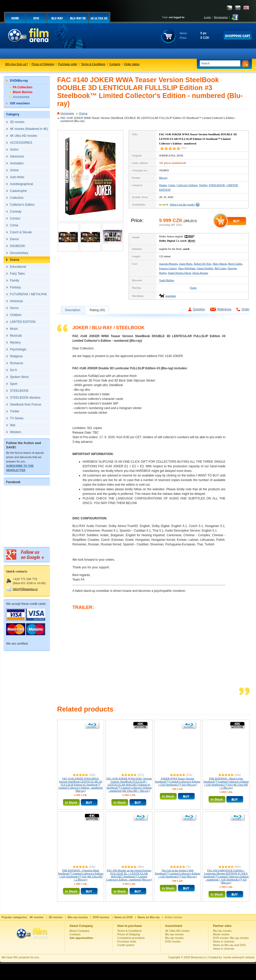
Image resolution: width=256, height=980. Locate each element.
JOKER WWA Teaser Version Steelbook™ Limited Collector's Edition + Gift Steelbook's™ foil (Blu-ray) (177, 781)
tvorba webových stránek (239, 957)
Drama (83, 113)
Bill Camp (221, 268)
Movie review (221, 934)
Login (207, 17)
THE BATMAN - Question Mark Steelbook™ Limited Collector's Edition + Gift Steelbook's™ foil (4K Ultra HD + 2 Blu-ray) (80, 875)
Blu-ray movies (175, 934)
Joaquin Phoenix (168, 264)
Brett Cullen (235, 264)
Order (245, 309)
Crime (172, 185)
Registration (221, 17)
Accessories (21, 97)
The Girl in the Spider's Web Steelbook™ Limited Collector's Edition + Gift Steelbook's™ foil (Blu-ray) (177, 873)
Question (199, 309)
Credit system (126, 945)
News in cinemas (223, 941)
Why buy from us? (16, 64)
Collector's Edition (187, 185)
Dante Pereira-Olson (180, 273)
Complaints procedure (131, 938)
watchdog (171, 296)
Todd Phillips (167, 280)
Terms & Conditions (93, 64)
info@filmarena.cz (25, 589)
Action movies (173, 917)
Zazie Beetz (186, 264)
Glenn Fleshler (205, 268)
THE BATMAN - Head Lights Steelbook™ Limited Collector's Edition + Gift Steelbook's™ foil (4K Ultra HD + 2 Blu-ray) (226, 783)
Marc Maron (220, 264)
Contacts (115, 64)
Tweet (193, 288)
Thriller (203, 185)
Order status (132, 64)
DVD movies (173, 941)
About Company (79, 931)
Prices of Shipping (43, 64)
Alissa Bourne (200, 273)
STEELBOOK (217, 185)
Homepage (67, 113)
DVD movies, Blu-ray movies (231, 938)
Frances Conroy (168, 268)
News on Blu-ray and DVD (229, 945)
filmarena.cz (198, 957)
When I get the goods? (182, 204)
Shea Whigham (187, 268)
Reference (224, 309)
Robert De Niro (202, 264)
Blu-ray (163, 178)
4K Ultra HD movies (178, 931)
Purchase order (68, 64)
